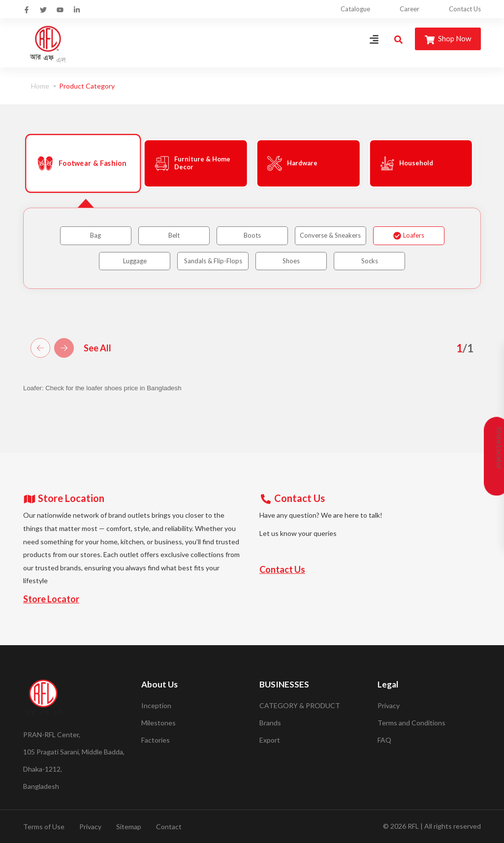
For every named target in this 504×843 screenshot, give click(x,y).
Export (270, 740)
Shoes (291, 261)
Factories (156, 740)
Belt (174, 235)
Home (40, 86)
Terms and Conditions (411, 723)
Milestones (158, 723)
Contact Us (465, 9)
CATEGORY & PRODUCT (300, 705)
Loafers (409, 235)
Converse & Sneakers (330, 235)
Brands (270, 723)
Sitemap (129, 827)
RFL (413, 826)
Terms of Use (44, 827)
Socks (370, 261)
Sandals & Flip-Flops (213, 261)
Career (409, 9)
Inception (156, 705)
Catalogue (355, 9)
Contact (169, 827)
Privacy (389, 705)
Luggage (135, 261)
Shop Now (448, 39)
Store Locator (51, 599)
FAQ (384, 740)
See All (97, 348)
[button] (40, 348)
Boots (252, 235)
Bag (95, 235)
